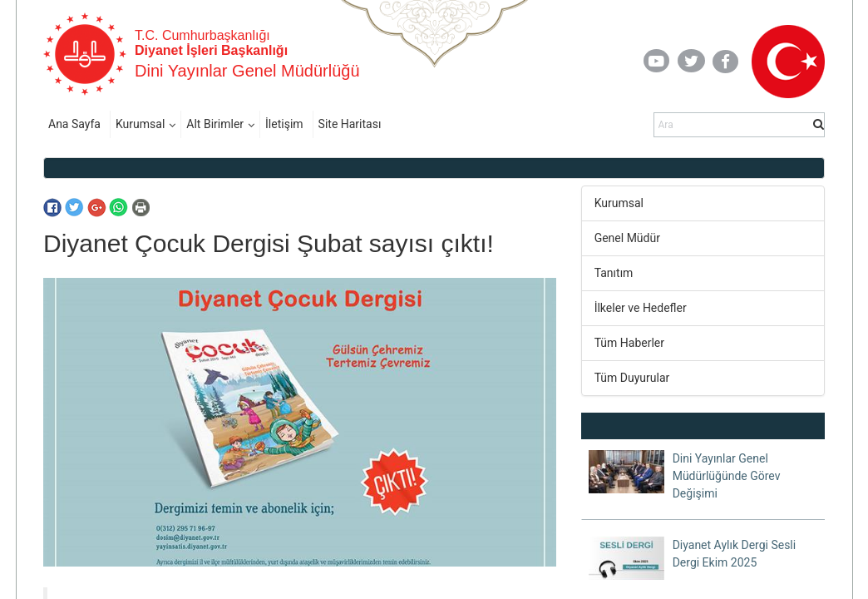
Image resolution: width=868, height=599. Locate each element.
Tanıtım (614, 273)
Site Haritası (350, 124)
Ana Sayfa (74, 124)
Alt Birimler (215, 124)
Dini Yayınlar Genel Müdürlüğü (247, 71)
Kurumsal (140, 124)
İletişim (284, 124)
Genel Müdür (627, 238)
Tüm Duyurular (632, 378)
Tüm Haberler (629, 343)
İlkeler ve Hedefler (641, 308)
